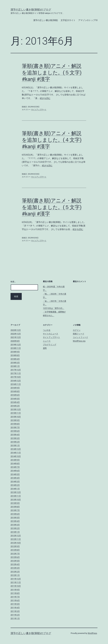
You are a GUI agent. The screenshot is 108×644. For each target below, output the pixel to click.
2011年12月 (16, 579)
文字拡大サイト (68, 20)
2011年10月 (16, 586)
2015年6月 (15, 431)
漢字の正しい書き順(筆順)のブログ (31, 10)
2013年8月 (15, 507)
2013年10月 (16, 500)
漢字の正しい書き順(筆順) (46, 20)
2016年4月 (15, 402)
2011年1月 (15, 618)
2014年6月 (15, 471)
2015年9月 (15, 420)
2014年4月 (15, 478)
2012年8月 (15, 550)
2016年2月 (15, 406)
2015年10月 (16, 417)
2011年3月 (15, 611)
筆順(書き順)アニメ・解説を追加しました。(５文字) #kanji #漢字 (52, 73)
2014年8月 (15, 463)
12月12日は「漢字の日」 (54, 308)
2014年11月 (16, 453)
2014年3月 (15, 481)
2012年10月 (16, 543)
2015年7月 (15, 427)
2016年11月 (16, 384)
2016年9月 (15, 388)
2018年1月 (15, 366)
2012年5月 (15, 561)
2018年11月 (16, 348)
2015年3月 (15, 438)
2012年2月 (15, 572)
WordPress (92, 633)
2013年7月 (15, 510)
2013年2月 (15, 528)
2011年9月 (15, 590)
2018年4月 (15, 359)
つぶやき (47, 330)
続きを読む (45, 98)
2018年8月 (15, 355)
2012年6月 (15, 557)
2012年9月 (15, 546)
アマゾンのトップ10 (88, 20)
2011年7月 (15, 597)
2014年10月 (16, 456)
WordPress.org (79, 341)
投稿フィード (79, 334)
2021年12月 (16, 337)
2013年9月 (15, 503)
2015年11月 (16, 413)
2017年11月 (16, 373)
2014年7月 (15, 467)
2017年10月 (16, 377)
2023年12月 (16, 330)
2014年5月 (15, 474)
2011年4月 (15, 608)
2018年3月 (15, 363)
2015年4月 (15, 435)
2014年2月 (15, 485)
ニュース (47, 341)
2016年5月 (15, 399)
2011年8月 (15, 593)
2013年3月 (15, 525)
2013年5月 (15, 518)
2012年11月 (16, 539)
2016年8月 (15, 391)
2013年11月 (16, 496)
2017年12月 (16, 370)
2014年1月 (15, 489)
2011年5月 (15, 604)
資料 (45, 348)
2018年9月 (15, 352)
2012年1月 (15, 575)
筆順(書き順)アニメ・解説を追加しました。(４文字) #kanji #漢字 (52, 140)
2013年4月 (15, 521)
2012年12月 (16, 536)
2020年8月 (15, 341)
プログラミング (50, 345)
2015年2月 (15, 442)
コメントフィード (80, 337)
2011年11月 (16, 582)
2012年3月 (15, 568)
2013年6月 (15, 514)
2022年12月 (16, 334)
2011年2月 (15, 615)
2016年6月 (15, 395)
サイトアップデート (39, 110)
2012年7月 (15, 554)
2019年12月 (16, 345)
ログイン (77, 330)
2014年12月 (16, 449)
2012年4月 (15, 564)
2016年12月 (16, 381)
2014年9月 (15, 460)
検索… (13, 282)
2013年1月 (15, 532)
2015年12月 (16, 409)
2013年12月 (16, 492)
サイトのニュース (51, 334)
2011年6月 (15, 600)
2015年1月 (15, 445)
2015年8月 (15, 424)
